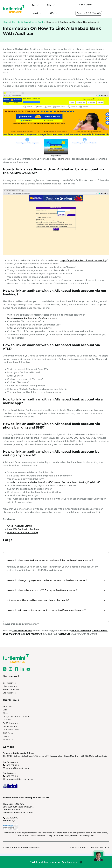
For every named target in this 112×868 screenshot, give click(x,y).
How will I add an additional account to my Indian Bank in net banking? (46, 610)
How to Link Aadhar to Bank (28, 22)
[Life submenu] (55, 13)
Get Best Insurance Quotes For (54, 862)
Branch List (8, 740)
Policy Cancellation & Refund (16, 716)
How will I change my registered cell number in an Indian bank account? (47, 580)
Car (34, 5)
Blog (5, 710)
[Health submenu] (40, 13)
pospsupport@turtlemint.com (20, 779)
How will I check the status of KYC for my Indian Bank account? (42, 590)
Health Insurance (11, 689)
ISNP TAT (7, 736)
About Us (7, 707)
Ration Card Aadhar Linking (23, 533)
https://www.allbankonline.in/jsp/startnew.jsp (32, 318)
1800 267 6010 (12, 765)
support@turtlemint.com (18, 768)
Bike (49, 5)
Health (35, 13)
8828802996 (12, 818)
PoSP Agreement (11, 723)
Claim (6, 713)
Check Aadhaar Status (20, 526)
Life (52, 13)
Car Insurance (9, 683)
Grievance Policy (11, 730)
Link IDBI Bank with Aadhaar (23, 529)
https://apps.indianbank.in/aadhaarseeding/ (84, 260)
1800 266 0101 (12, 776)
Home (6, 22)
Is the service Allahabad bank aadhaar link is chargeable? (38, 600)
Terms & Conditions (100, 847)
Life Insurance (9, 693)
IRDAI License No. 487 (13, 804)
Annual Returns (10, 726)
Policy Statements (79, 847)
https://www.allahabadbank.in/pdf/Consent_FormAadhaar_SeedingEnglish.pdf (56, 482)
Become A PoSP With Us (89, 13)
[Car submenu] (37, 5)
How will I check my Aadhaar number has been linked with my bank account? (50, 560)
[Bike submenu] (53, 5)
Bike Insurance (10, 686)
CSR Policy (8, 733)
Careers (7, 720)
